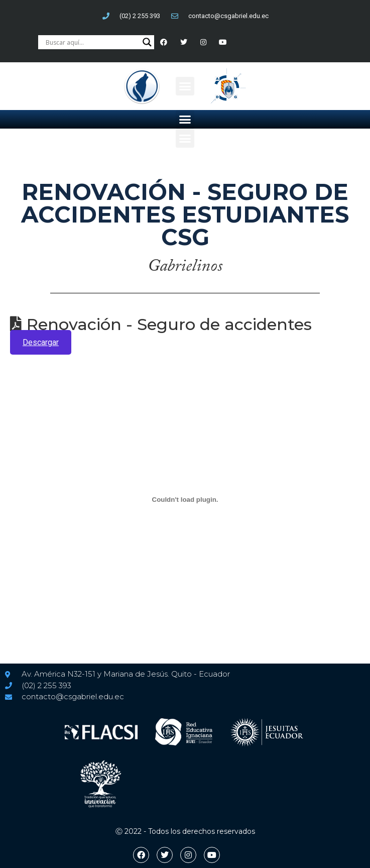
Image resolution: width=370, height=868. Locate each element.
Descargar (41, 342)
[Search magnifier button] (147, 42)
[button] (185, 86)
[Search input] (91, 42)
